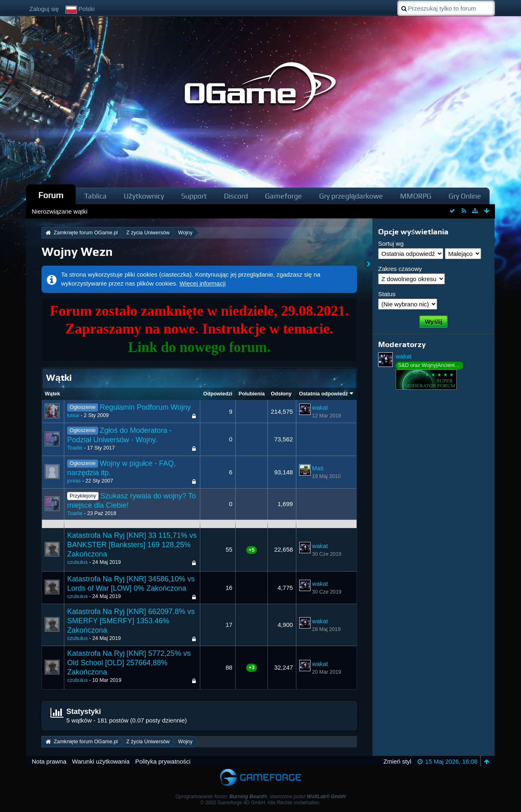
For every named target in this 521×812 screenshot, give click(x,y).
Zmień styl (397, 761)
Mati (318, 468)
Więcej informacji (202, 283)
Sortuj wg (391, 243)
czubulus (77, 562)
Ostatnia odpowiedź (324, 394)
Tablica (95, 196)
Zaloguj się (44, 9)
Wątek (53, 394)
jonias (74, 481)
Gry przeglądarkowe (351, 196)
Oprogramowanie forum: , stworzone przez (260, 797)
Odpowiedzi (218, 394)
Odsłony (281, 394)
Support (194, 196)
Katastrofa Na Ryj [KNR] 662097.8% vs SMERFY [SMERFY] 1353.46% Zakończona (131, 621)
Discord (236, 196)
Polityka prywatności (163, 761)
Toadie (75, 448)
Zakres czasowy (400, 269)
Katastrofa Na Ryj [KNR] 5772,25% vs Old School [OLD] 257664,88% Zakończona (129, 663)
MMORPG (416, 196)
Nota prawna (49, 761)
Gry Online (465, 196)
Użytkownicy (144, 196)
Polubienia (252, 394)
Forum (51, 195)
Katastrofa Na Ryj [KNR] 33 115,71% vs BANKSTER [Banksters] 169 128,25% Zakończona (132, 545)
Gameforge (283, 196)
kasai (73, 415)
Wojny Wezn (77, 252)
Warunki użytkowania (101, 761)
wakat (320, 407)
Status (387, 294)
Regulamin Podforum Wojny (145, 407)
